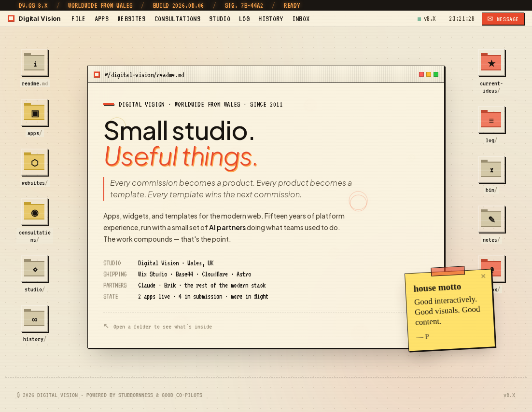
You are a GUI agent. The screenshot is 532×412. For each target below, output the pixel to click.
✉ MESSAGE (503, 19)
